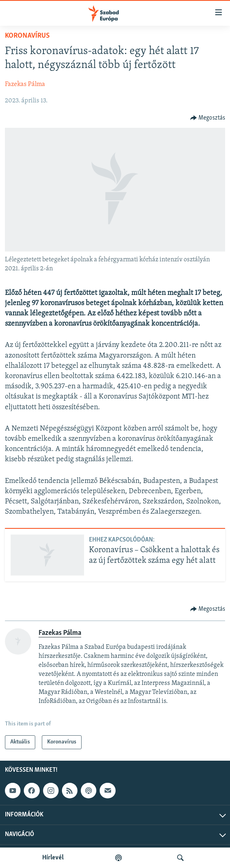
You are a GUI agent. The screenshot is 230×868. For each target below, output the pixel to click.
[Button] (208, 118)
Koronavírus (27, 36)
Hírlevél (53, 858)
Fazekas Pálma (25, 84)
